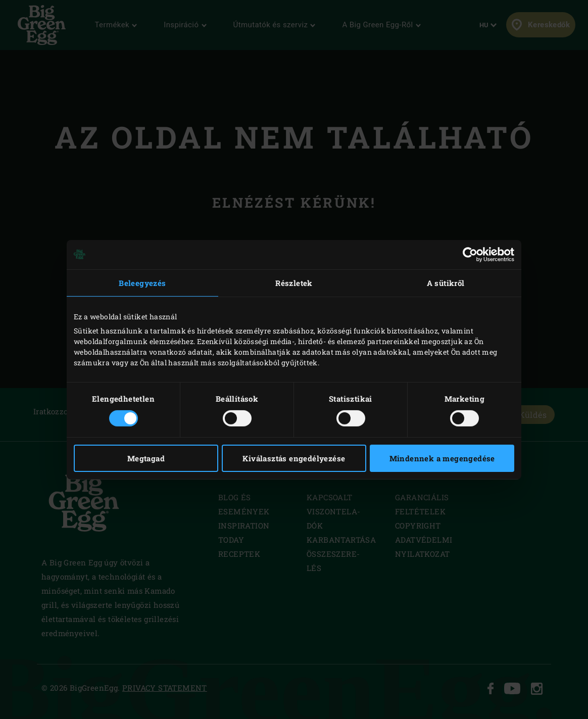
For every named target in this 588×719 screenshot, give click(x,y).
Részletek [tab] (294, 282)
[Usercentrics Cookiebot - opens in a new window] (470, 254)
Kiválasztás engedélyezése (294, 458)
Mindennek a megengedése (442, 458)
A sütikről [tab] (446, 282)
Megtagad (146, 458)
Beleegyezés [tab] (142, 282)
